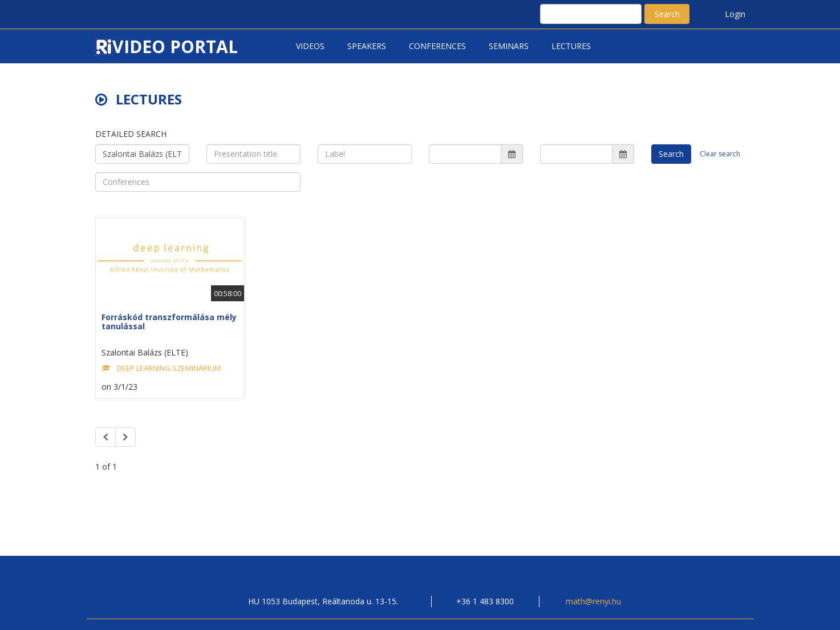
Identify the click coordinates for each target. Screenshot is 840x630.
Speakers (367, 46)
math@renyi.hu (593, 601)
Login (735, 14)
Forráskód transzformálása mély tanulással (169, 321)
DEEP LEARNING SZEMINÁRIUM (169, 368)
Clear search (720, 154)
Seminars (509, 46)
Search (667, 14)
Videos (310, 46)
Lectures (571, 46)
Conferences (437, 46)
